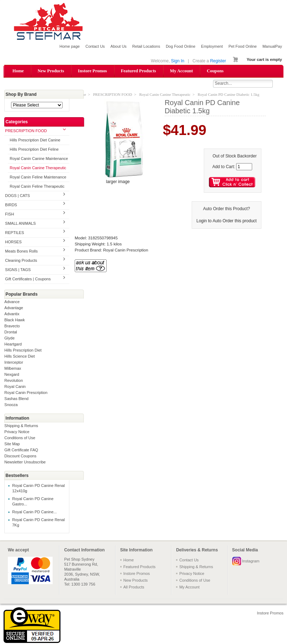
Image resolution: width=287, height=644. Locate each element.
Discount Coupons (20, 456)
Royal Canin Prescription (26, 393)
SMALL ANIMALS (20, 224)
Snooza (11, 405)
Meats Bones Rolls (21, 251)
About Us (119, 46)
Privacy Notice (17, 432)
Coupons (215, 71)
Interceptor (14, 363)
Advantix (12, 314)
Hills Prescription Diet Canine (35, 141)
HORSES (13, 242)
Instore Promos (92, 71)
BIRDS (11, 206)
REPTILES (14, 233)
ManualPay (272, 46)
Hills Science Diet (20, 357)
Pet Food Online (243, 46)
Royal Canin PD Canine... (34, 513)
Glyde (9, 338)
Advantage (14, 308)
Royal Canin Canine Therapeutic (38, 168)
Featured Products (139, 71)
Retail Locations (146, 46)
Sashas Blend (16, 399)
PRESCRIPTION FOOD (26, 131)
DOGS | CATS (17, 196)
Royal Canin (15, 387)
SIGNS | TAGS (18, 270)
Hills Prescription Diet (23, 350)
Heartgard (13, 344)
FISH (9, 215)
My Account (182, 71)
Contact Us (95, 46)
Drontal (10, 332)
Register (218, 61)
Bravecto (12, 326)
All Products (134, 587)
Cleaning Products (21, 261)
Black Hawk (14, 320)
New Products (51, 71)
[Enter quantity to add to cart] (244, 167)
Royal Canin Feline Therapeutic (37, 187)
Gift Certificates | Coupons (28, 279)
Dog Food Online (180, 46)
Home (18, 71)
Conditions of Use (20, 438)
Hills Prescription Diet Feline (34, 150)
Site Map (12, 444)
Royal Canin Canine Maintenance (39, 159)
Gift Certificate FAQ (21, 450)
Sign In (178, 61)
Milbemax (13, 369)
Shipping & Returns (21, 426)
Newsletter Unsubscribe (25, 462)
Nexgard (12, 375)
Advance (12, 302)
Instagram (251, 561)
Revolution (14, 381)
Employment (212, 46)
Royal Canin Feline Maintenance (38, 178)
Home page (70, 46)
